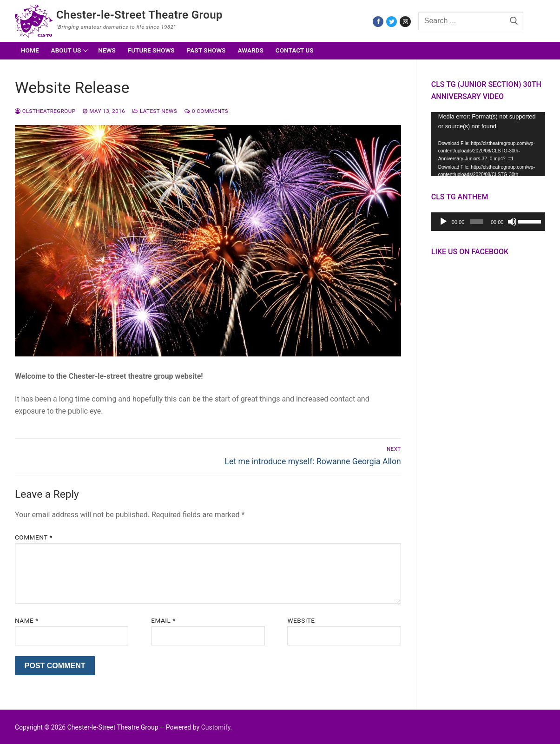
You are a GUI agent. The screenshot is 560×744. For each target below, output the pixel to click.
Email (163, 620)
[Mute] (512, 222)
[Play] (443, 222)
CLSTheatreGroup (45, 111)
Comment (34, 537)
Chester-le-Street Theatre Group (139, 15)
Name (27, 620)
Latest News (155, 111)
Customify (216, 727)
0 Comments (206, 111)
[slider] (477, 222)
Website (301, 620)
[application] (488, 144)
